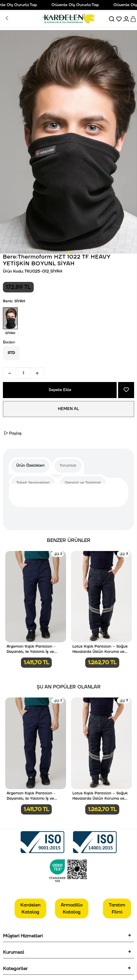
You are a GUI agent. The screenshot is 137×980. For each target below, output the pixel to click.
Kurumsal (14, 952)
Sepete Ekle (60, 390)
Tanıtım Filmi (117, 908)
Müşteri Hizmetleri (23, 936)
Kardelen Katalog (30, 908)
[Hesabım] (127, 19)
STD (11, 353)
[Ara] (112, 19)
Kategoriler (15, 969)
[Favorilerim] (119, 19)
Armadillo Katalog (72, 908)
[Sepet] (134, 19)
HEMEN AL (68, 409)
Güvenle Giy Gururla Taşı (77, 5)
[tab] (30, 466)
